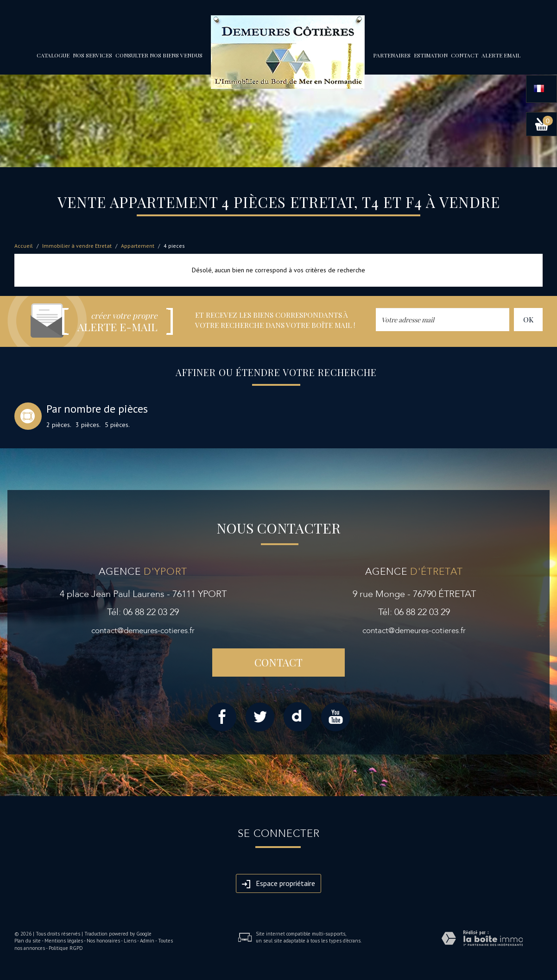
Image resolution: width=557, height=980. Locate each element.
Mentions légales (64, 941)
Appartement (138, 246)
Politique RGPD (66, 948)
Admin (147, 941)
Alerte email (501, 55)
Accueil (24, 246)
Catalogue (53, 55)
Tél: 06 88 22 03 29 (143, 612)
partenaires (392, 55)
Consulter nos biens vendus (159, 55)
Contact (465, 55)
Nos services (92, 55)
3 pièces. (88, 425)
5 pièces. (117, 425)
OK (528, 319)
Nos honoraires (103, 941)
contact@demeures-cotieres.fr (143, 631)
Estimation (431, 55)
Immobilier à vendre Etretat (77, 246)
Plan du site (28, 941)
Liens (130, 941)
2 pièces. (59, 425)
